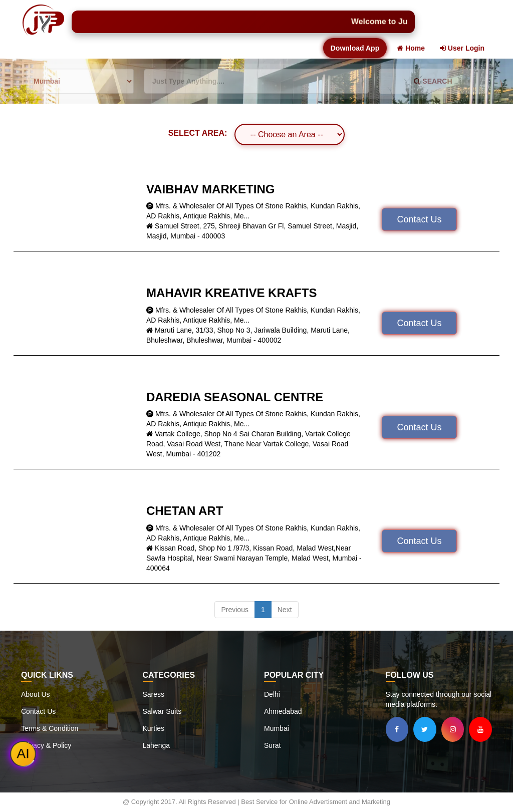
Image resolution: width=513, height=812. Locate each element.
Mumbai (277, 728)
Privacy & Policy (46, 745)
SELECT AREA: (198, 133)
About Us (36, 694)
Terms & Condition (50, 728)
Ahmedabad (283, 711)
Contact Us (419, 219)
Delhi (272, 694)
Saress (154, 694)
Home (411, 48)
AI (23, 754)
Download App (355, 48)
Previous (234, 610)
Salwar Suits (162, 711)
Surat (272, 745)
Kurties (154, 728)
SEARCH (433, 81)
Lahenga (157, 745)
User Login (462, 48)
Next (285, 610)
